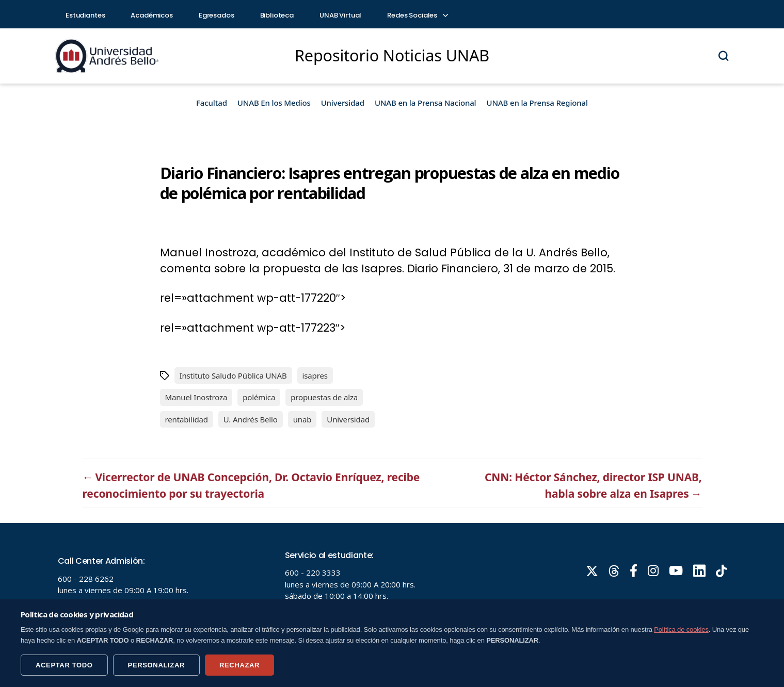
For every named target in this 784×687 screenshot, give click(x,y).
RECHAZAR (239, 665)
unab (302, 419)
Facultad (212, 103)
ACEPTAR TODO (64, 665)
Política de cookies (681, 629)
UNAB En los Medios (274, 103)
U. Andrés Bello (251, 419)
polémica (259, 397)
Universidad (343, 103)
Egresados (217, 15)
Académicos (152, 15)
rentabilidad (187, 419)
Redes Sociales (417, 15)
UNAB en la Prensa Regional (537, 103)
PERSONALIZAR (156, 665)
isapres (315, 375)
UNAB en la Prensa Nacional (426, 103)
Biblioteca (277, 15)
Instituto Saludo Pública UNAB (233, 375)
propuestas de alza (324, 397)
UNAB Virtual (340, 15)
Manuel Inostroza (196, 397)
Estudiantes (85, 15)
